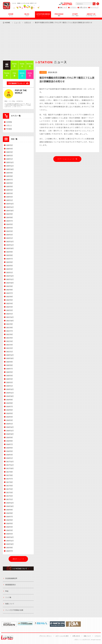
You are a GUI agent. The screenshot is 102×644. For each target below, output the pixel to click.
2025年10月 (10, 169)
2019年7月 (10, 407)
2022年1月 (10, 314)
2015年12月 (10, 537)
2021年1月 (10, 352)
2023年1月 (10, 273)
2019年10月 (10, 396)
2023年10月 (10, 248)
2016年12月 (10, 503)
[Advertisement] (51, 42)
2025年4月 (10, 190)
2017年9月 (10, 472)
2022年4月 (10, 303)
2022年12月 (10, 276)
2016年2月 (10, 534)
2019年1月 (10, 424)
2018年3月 (10, 455)
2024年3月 (10, 231)
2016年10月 (10, 506)
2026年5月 (10, 145)
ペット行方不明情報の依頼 (14, 610)
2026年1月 (10, 159)
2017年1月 (10, 499)
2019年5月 (10, 413)
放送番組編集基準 (11, 578)
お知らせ (28, 23)
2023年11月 (10, 245)
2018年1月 (10, 458)
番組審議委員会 (10, 585)
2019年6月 (10, 410)
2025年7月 (10, 180)
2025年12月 (10, 163)
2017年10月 (10, 468)
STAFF (75, 15)
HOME (11, 15)
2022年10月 (10, 283)
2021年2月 (10, 348)
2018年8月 (10, 441)
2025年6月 (10, 183)
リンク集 (8, 597)
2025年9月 (10, 173)
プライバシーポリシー (46, 636)
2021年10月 (10, 321)
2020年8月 (10, 365)
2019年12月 (10, 389)
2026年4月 (10, 149)
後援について (10, 604)
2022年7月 (10, 293)
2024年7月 (10, 221)
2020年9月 (10, 362)
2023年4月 (10, 269)
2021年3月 (10, 345)
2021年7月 (10, 331)
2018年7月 (10, 444)
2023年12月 (10, 242)
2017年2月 (10, 496)
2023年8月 (10, 255)
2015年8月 (10, 548)
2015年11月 (10, 541)
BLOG (27, 15)
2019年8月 (10, 403)
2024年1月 (10, 238)
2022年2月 (10, 310)
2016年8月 (10, 513)
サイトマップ (94, 8)
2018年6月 (10, 448)
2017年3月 (10, 493)
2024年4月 (10, 228)
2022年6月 (10, 297)
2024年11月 (10, 207)
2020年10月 (10, 359)
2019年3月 (10, 420)
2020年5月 (10, 372)
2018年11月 (10, 431)
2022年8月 (10, 290)
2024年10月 (10, 211)
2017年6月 (10, 482)
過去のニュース (18, 559)
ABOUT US (91, 15)
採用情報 (9, 122)
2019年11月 (10, 393)
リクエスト (73, 8)
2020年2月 (10, 383)
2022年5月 (10, 300)
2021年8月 (10, 328)
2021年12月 (10, 317)
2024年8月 (10, 217)
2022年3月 (10, 307)
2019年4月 (10, 417)
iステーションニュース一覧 (67, 159)
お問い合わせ (83, 8)
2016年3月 (10, 530)
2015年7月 (10, 551)
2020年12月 (10, 355)
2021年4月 (10, 341)
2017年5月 (10, 486)
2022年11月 (10, 279)
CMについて (64, 8)
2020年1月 (10, 386)
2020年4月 (10, 376)
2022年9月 (10, 286)
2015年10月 (10, 544)
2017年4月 (10, 489)
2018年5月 (10, 451)
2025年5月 (10, 187)
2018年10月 (10, 434)
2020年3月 (10, 379)
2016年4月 (10, 527)
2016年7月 (10, 517)
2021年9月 (10, 324)
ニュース (17, 23)
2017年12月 (10, 462)
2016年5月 (10, 524)
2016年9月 (10, 510)
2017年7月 (10, 479)
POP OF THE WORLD (21, 92)
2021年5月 (10, 338)
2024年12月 (10, 204)
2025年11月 (10, 166)
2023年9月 (10, 252)
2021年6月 (10, 334)
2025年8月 (10, 176)
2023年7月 (10, 259)
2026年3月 (10, 152)
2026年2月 (10, 156)
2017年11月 (10, 465)
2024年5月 (10, 224)
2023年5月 (10, 266)
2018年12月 (10, 427)
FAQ (7, 591)
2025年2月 (10, 197)
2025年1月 (10, 200)
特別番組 (9, 129)
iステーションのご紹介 (62, 636)
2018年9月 (10, 438)
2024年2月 (10, 235)
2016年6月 (10, 520)
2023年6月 (10, 262)
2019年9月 (10, 400)
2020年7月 (10, 369)
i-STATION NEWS (43, 15)
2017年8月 (10, 475)
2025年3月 (10, 193)
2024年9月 (10, 214)
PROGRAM (59, 15)
